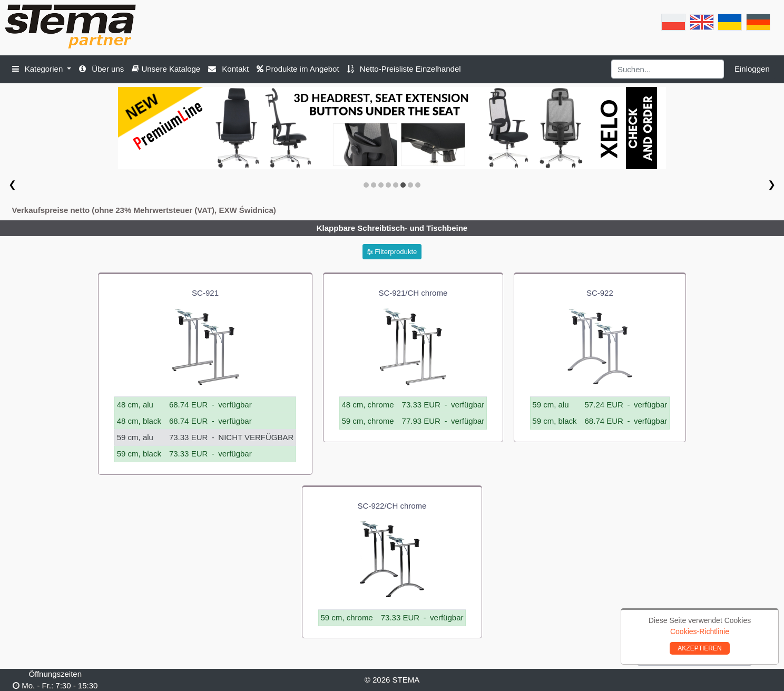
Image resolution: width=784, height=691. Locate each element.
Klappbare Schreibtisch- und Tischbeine (392, 228)
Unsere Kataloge (166, 69)
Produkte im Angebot (298, 69)
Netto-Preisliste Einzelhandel (404, 69)
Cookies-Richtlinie (700, 631)
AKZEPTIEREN (699, 648)
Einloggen (752, 69)
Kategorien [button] (39, 69)
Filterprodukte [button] (392, 252)
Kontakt (228, 69)
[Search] (668, 69)
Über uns (101, 69)
